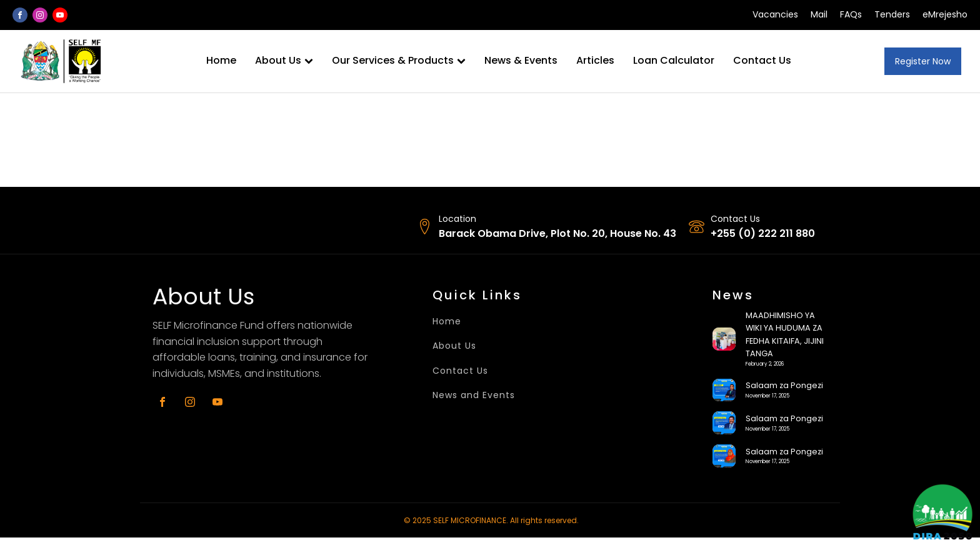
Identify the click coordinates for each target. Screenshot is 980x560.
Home (221, 60)
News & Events (521, 60)
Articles (595, 60)
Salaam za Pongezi (784, 385)
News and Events (474, 395)
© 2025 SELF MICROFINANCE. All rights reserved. (491, 520)
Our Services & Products (399, 60)
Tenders (892, 15)
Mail (819, 15)
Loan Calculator (674, 60)
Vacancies (775, 15)
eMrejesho (945, 15)
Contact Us (762, 60)
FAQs (851, 15)
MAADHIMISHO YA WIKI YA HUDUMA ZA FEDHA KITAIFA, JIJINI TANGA (785, 334)
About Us (284, 60)
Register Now (923, 61)
